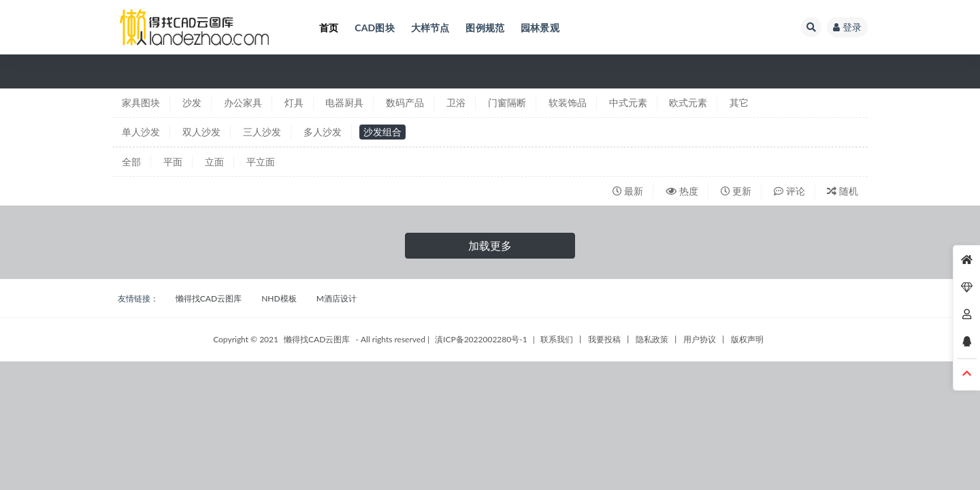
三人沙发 (262, 132)
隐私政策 (652, 339)
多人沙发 (323, 132)
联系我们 (557, 339)
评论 (789, 191)
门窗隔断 (507, 102)
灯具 (294, 102)
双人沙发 (201, 132)
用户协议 (700, 339)
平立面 (261, 162)
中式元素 (628, 102)
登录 (847, 27)
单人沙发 (141, 132)
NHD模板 (279, 298)
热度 (682, 191)
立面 (214, 162)
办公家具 (243, 102)
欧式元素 (688, 102)
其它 (739, 102)
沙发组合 (382, 132)
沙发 (192, 102)
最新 (628, 191)
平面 (173, 162)
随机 (843, 191)
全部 (131, 162)
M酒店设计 (337, 298)
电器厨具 (344, 102)
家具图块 (141, 102)
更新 (736, 191)
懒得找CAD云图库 (209, 298)
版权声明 (747, 339)
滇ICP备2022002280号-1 (481, 339)
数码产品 (405, 102)
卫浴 (456, 102)
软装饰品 (568, 102)
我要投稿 (604, 339)
